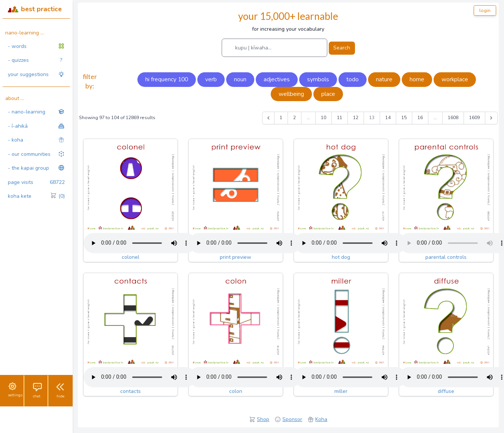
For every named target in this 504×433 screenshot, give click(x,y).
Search (342, 48)
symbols (318, 79)
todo (353, 79)
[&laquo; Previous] (268, 118)
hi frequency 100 (167, 79)
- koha (36, 140)
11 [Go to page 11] (340, 118)
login (485, 10)
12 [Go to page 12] (356, 118)
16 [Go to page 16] (420, 118)
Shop (263, 419)
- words (36, 46)
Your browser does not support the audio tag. (140, 243)
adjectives (277, 79)
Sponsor (292, 419)
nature (384, 79)
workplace (455, 79)
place (328, 94)
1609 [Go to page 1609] (474, 118)
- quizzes (35, 60)
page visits (36, 182)
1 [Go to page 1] (281, 118)
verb (211, 79)
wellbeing (291, 94)
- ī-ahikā (36, 126)
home (417, 79)
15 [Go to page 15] (404, 118)
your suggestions (36, 74)
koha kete (36, 196)
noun (240, 79)
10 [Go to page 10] (324, 118)
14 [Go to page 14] (388, 118)
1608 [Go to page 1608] (453, 118)
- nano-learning (36, 112)
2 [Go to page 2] (294, 118)
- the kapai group (36, 168)
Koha (321, 419)
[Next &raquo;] (491, 118)
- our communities (36, 154)
